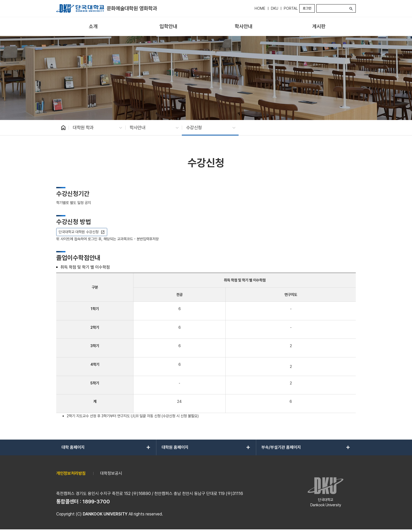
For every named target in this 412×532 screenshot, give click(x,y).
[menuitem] (93, 27)
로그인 (307, 8)
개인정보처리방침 (71, 473)
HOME (260, 8)
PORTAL (291, 8)
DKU (275, 8)
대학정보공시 (111, 473)
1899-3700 (96, 502)
